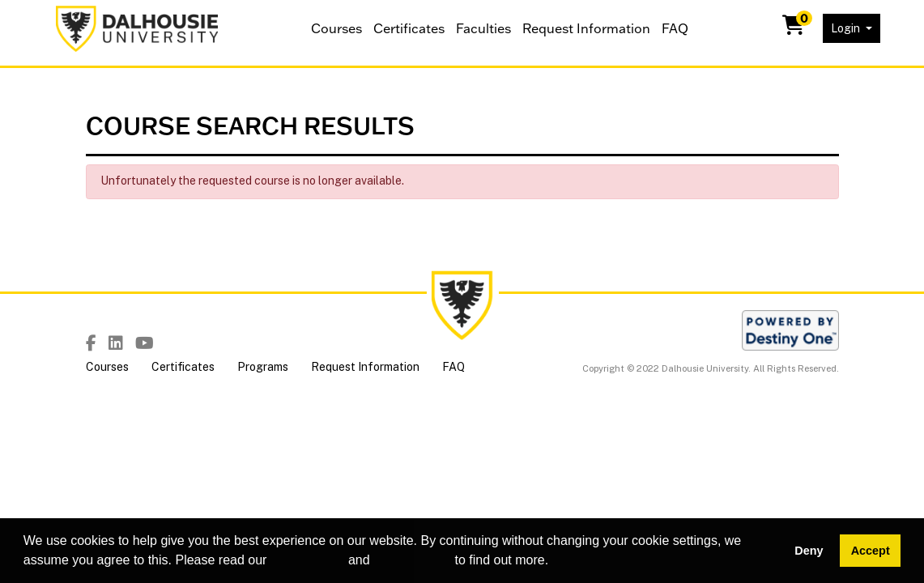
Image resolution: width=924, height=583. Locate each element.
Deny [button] (809, 551)
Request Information (586, 28)
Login (847, 28)
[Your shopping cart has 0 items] (794, 28)
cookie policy (308, 560)
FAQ (675, 28)
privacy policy (412, 560)
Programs (263, 367)
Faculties (483, 28)
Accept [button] (871, 551)
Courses (336, 28)
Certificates (409, 28)
